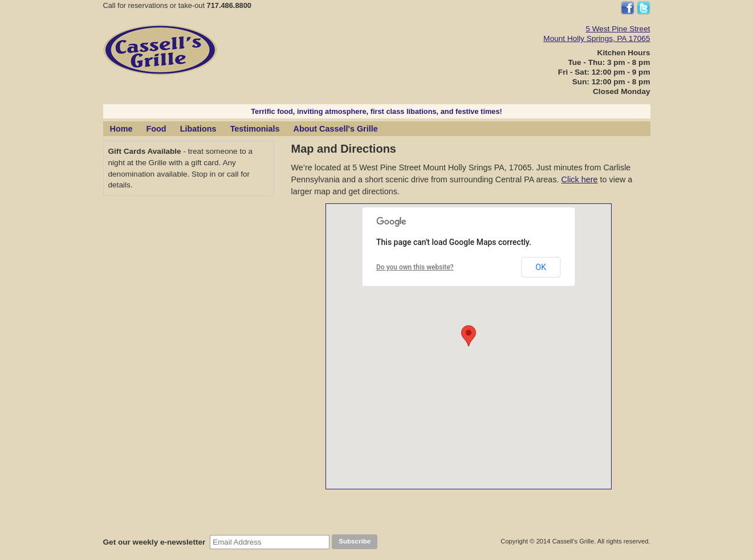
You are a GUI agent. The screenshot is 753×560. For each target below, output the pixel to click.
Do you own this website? (415, 267)
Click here (580, 179)
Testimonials (255, 129)
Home (121, 129)
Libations (198, 129)
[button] (469, 336)
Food (156, 129)
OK (541, 267)
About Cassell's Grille (336, 129)
